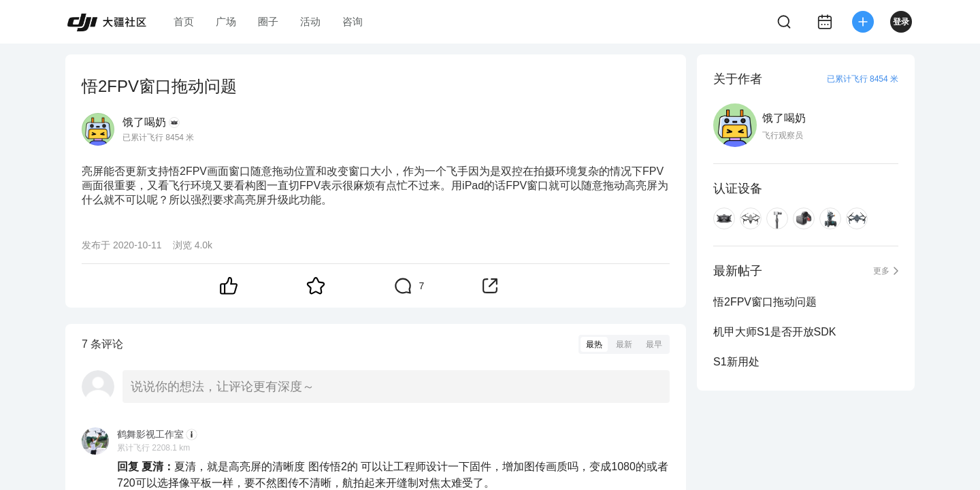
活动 (310, 21)
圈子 (268, 21)
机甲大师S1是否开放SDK (774, 332)
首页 (184, 21)
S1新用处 (736, 362)
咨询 (353, 21)
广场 (226, 21)
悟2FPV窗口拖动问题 (765, 302)
